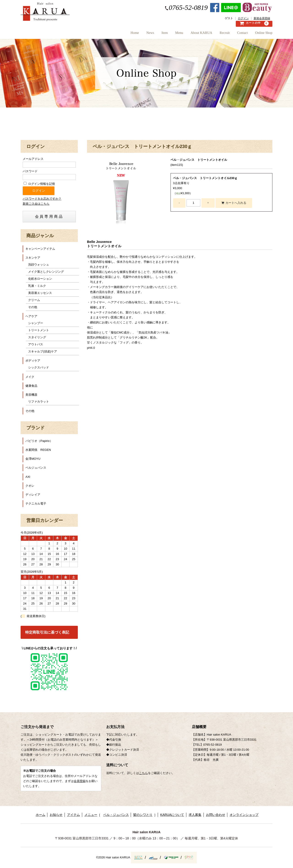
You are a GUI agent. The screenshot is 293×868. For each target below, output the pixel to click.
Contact (238, 34)
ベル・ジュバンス (116, 815)
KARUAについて (172, 815)
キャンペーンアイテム (40, 249)
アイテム (73, 815)
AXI (28, 477)
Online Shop (264, 34)
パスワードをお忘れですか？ (42, 199)
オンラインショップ (244, 815)
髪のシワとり (143, 815)
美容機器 (31, 395)
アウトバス (36, 344)
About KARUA (189, 34)
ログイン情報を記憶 (39, 184)
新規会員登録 (262, 18)
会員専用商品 (49, 216)
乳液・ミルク (37, 286)
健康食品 (31, 386)
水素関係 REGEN (38, 450)
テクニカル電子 (36, 504)
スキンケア (33, 258)
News (126, 34)
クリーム (34, 300)
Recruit (217, 34)
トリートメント (39, 330)
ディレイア (33, 495)
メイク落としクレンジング (46, 272)
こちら (143, 773)
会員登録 (80, 781)
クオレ (30, 486)
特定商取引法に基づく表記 (47, 632)
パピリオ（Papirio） (39, 441)
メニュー (91, 815)
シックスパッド (39, 367)
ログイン (243, 18)
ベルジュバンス (36, 468)
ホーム (41, 815)
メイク (30, 377)
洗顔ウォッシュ (39, 265)
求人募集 (195, 815)
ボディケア (33, 361)
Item (144, 34)
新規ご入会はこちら (36, 204)
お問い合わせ (216, 815)
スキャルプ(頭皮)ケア (43, 351)
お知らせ (56, 815)
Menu (163, 34)
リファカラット (39, 402)
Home (106, 34)
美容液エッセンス (40, 293)
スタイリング (37, 337)
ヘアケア (31, 316)
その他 (33, 307)
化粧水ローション (40, 279)
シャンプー (36, 323)
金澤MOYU (33, 459)
